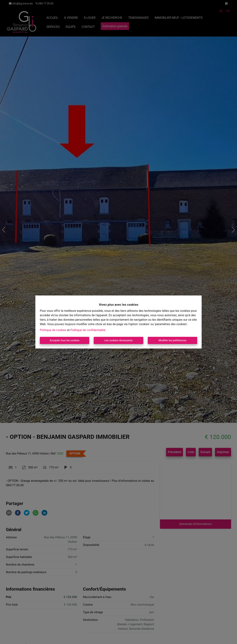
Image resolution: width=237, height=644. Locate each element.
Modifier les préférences (172, 340)
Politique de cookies (53, 330)
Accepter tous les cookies (65, 340)
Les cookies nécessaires (118, 340)
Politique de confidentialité (88, 330)
